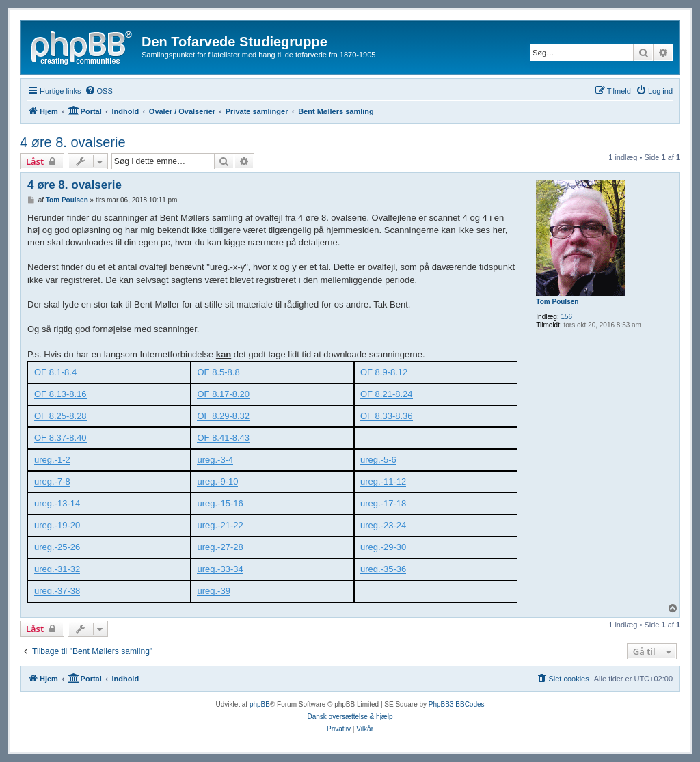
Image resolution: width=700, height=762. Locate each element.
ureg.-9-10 (217, 482)
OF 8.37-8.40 (60, 438)
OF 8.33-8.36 (387, 416)
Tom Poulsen (557, 302)
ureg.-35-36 (383, 569)
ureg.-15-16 (220, 504)
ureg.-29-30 (383, 547)
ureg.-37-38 (57, 591)
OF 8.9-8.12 (384, 372)
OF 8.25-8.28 (60, 416)
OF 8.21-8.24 (387, 394)
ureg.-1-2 (52, 460)
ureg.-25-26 (57, 547)
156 (566, 317)
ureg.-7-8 (52, 482)
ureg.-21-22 (220, 526)
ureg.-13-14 (57, 504)
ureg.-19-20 (57, 526)
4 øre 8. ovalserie (73, 142)
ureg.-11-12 (383, 482)
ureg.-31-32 (57, 569)
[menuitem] (99, 91)
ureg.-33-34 (220, 569)
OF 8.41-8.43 (223, 438)
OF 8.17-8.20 (223, 394)
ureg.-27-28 (220, 547)
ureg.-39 (213, 591)
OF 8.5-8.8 (218, 372)
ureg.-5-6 (378, 460)
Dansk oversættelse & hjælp (350, 717)
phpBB (260, 704)
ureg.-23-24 (383, 526)
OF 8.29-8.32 (223, 416)
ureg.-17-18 (383, 504)
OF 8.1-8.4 (55, 372)
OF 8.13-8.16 (60, 394)
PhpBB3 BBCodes (457, 704)
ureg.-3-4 (215, 460)
